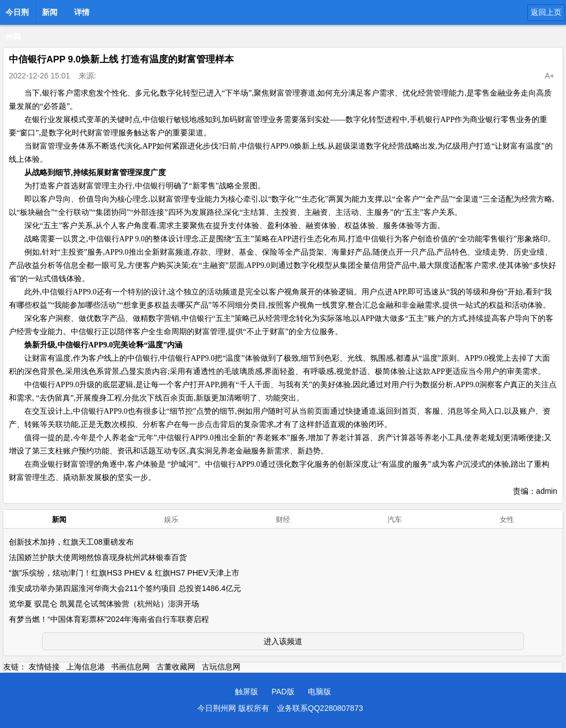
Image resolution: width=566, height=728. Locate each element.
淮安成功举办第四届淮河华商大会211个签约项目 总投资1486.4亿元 (125, 588)
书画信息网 (130, 667)
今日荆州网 (17, 15)
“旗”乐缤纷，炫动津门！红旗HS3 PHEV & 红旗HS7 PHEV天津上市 (124, 573)
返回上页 (546, 12)
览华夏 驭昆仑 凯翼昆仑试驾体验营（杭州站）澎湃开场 (104, 604)
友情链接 (44, 667)
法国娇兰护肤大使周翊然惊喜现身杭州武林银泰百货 (98, 557)
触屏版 (247, 692)
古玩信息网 (221, 667)
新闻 (50, 12)
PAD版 (283, 692)
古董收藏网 (176, 667)
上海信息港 (86, 667)
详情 (82, 12)
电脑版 (319, 692)
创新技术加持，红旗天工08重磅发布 (71, 542)
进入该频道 (283, 641)
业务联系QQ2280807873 (320, 708)
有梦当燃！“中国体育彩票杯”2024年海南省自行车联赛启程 (109, 619)
